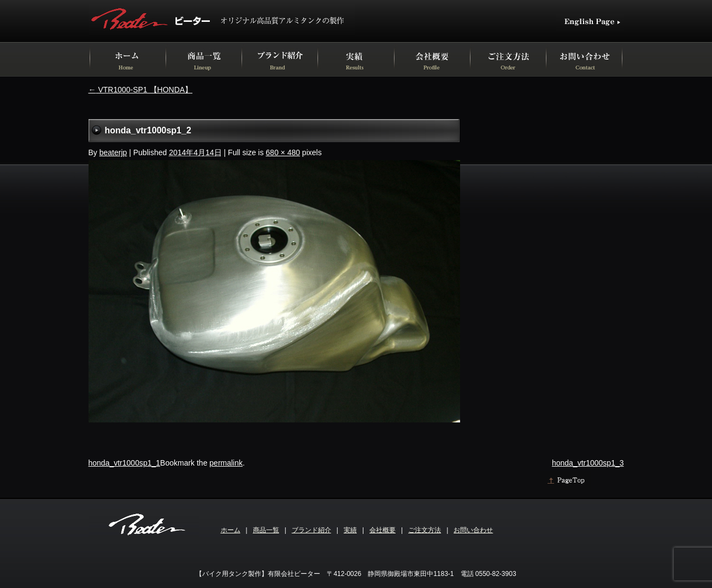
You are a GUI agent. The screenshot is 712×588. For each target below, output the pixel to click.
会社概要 (383, 530)
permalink (226, 463)
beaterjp (113, 152)
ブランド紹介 (311, 530)
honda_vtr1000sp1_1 (125, 463)
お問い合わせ (473, 530)
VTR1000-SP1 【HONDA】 (141, 90)
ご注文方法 (425, 530)
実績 (350, 530)
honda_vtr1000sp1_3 (588, 463)
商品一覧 (266, 530)
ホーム (231, 530)
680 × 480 (283, 152)
